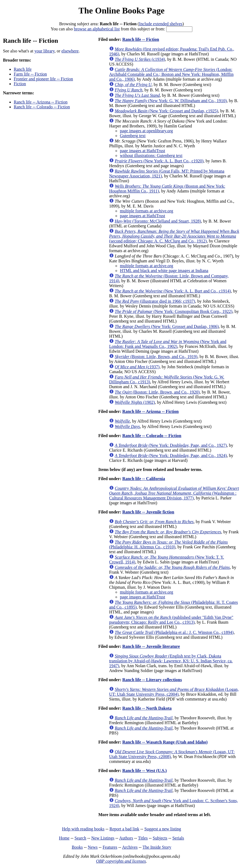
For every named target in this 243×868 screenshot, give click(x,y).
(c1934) (140, 59)
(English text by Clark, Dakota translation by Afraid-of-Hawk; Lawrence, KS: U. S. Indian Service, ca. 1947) (171, 661)
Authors (126, 838)
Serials (178, 838)
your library (45, 51)
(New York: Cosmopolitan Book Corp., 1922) (173, 311)
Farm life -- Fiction (30, 74)
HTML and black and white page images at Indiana (164, 271)
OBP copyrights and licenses (121, 861)
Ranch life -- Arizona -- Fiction (41, 102)
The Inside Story (157, 847)
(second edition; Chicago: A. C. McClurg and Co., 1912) (174, 236)
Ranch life (23, 69)
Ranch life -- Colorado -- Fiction (42, 107)
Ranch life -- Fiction (141, 39)
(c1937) (137, 367)
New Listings (103, 838)
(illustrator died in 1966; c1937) (155, 301)
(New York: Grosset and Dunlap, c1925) (166, 111)
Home (64, 838)
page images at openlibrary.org (146, 131)
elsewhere (70, 51)
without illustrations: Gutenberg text (151, 156)
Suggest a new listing (163, 829)
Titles (143, 838)
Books (77, 847)
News (93, 847)
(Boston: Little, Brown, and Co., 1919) (156, 357)
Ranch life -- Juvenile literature (151, 646)
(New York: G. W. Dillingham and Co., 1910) (171, 101)
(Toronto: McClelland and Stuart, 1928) (158, 221)
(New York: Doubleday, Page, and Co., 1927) (171, 445)
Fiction (20, 84)
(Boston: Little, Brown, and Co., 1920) (157, 392)
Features (110, 847)
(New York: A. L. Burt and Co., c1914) (173, 291)
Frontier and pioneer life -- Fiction (43, 79)
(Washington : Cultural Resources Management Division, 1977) (174, 493)
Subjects (160, 838)
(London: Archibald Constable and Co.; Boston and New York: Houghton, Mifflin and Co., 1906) (171, 74)
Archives (130, 847)
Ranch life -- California (144, 479)
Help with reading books (83, 829)
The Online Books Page (121, 10)
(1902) (135, 402)
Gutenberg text (133, 136)
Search (81, 838)
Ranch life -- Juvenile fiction (148, 512)
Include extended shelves (161, 24)
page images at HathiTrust (143, 151)
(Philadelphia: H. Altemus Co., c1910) (168, 544)
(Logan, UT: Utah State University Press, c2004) (174, 692)
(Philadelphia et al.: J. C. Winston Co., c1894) (174, 632)
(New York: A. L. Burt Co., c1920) (159, 161)
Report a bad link (124, 829)
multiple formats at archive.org (147, 211)
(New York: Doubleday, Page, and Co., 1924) (171, 456)
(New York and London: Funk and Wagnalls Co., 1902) (168, 344)
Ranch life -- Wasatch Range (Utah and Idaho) (165, 742)
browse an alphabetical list (97, 29)
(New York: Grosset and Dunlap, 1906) (167, 326)
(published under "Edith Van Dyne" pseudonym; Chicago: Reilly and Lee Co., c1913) (171, 620)
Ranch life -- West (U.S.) (145, 771)
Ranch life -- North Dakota (147, 708)
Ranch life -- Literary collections (152, 680)
